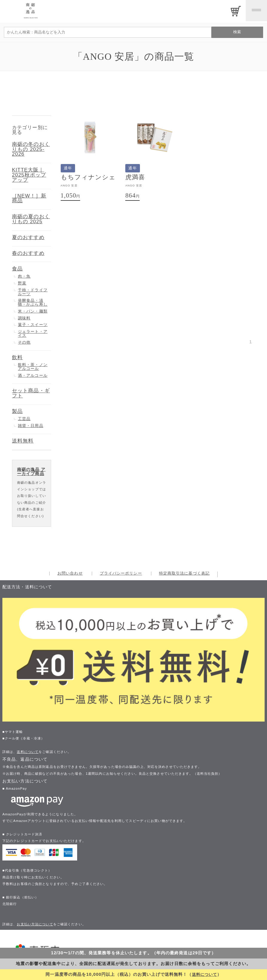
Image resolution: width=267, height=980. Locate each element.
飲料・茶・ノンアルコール (33, 367)
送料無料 (23, 441)
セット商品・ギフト (31, 393)
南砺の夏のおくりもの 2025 (31, 219)
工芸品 (24, 419)
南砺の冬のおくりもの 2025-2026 (31, 149)
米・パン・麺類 (33, 311)
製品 (17, 411)
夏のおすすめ (28, 237)
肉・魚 (24, 276)
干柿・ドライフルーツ (33, 292)
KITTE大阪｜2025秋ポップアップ (29, 175)
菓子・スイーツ (33, 325)
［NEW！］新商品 (29, 198)
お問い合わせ (70, 574)
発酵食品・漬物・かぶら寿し (33, 302)
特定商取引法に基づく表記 (184, 574)
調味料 (24, 318)
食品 (17, 269)
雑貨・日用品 (31, 426)
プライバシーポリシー (121, 574)
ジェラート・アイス (33, 333)
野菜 (22, 283)
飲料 (17, 357)
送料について (204, 974)
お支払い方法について (35, 924)
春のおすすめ (28, 253)
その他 (24, 342)
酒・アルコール (33, 375)
